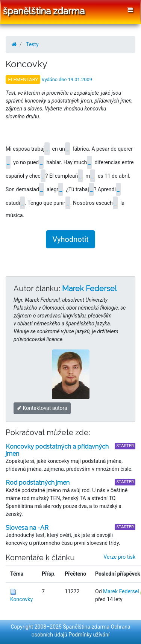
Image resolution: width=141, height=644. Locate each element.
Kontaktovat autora (42, 408)
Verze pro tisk (119, 557)
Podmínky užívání (89, 635)
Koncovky (21, 599)
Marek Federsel (89, 289)
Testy (32, 44)
